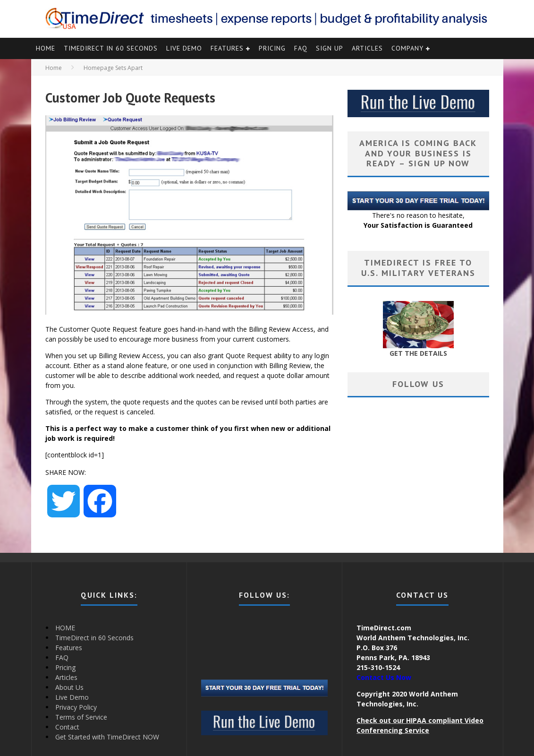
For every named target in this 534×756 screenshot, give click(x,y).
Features (227, 48)
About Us (69, 687)
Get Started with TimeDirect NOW (107, 737)
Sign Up (330, 48)
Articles (367, 48)
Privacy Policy (76, 707)
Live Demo (184, 48)
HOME (46, 48)
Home (54, 68)
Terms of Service (81, 717)
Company (407, 48)
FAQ (301, 48)
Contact (67, 727)
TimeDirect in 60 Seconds (111, 48)
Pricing (272, 48)
